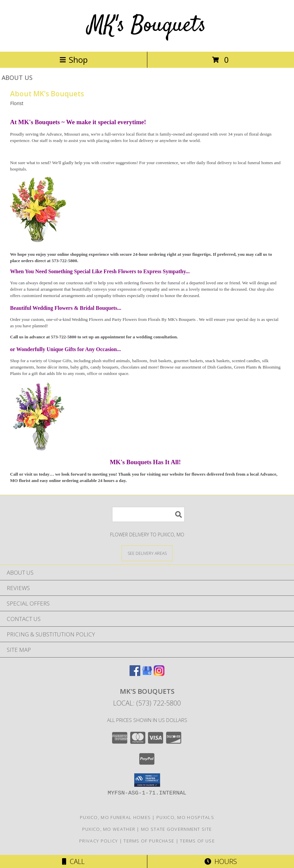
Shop (73, 60)
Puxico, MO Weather (109, 829)
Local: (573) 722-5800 (147, 703)
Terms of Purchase (149, 841)
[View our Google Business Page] (147, 674)
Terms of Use (197, 841)
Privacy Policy (99, 841)
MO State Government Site (176, 829)
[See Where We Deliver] (147, 553)
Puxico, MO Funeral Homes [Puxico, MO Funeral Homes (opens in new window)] (115, 817)
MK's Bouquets (147, 26)
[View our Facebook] (135, 674)
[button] (147, 780)
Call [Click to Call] (73, 861)
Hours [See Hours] (221, 861)
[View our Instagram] (159, 674)
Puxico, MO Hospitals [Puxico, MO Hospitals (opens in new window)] (185, 817)
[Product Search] (148, 514)
